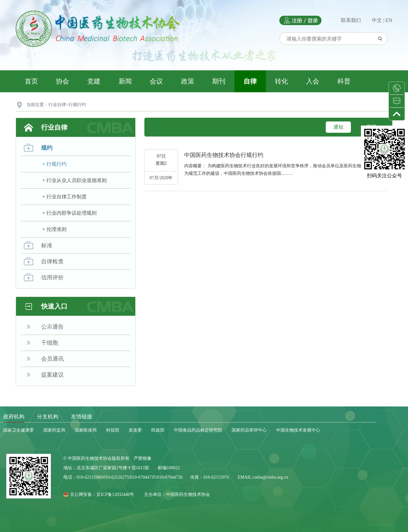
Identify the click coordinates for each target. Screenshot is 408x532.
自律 (250, 81)
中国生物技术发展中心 (298, 430)
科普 (344, 81)
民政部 (158, 430)
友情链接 (82, 417)
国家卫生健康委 (19, 430)
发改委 (135, 430)
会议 (156, 81)
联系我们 (351, 20)
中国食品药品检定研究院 (198, 430)
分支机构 (48, 417)
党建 (94, 81)
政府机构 (14, 417)
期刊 (219, 81)
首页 (31, 81)
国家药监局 (54, 430)
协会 (62, 81)
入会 (313, 81)
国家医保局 (86, 430)
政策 (188, 81)
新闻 (125, 81)
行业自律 (57, 105)
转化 (282, 81)
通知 (338, 127)
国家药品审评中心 (249, 430)
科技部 (113, 430)
